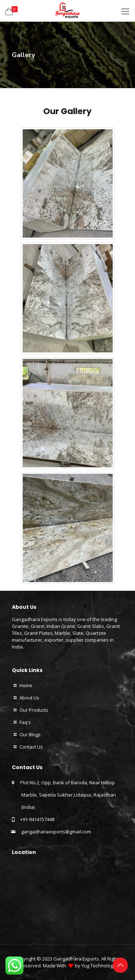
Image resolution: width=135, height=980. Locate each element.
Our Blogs (30, 734)
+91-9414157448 (37, 819)
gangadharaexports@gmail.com (56, 832)
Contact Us (31, 747)
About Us (29, 698)
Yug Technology (98, 966)
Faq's (25, 722)
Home (26, 685)
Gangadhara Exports (76, 959)
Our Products (34, 710)
